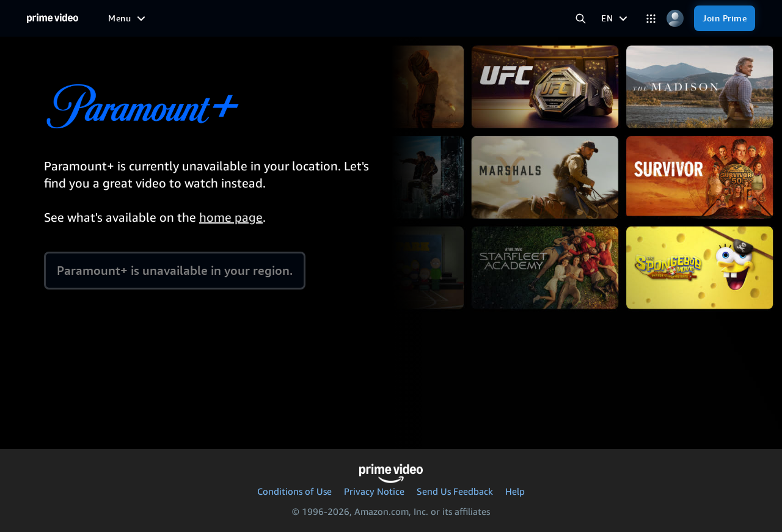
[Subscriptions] (413, 18)
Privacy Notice (374, 491)
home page (231, 217)
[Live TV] (344, 18)
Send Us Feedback (455, 491)
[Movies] (156, 18)
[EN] (616, 18)
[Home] (53, 18)
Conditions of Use (294, 491)
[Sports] (258, 18)
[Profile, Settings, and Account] (675, 19)
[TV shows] (208, 18)
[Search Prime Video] (581, 19)
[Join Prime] (725, 18)
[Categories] (651, 19)
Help (515, 491)
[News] (300, 18)
